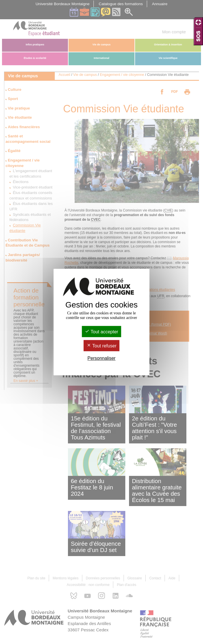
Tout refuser (102, 346)
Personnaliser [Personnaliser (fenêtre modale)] (101, 358)
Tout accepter (101, 332)
